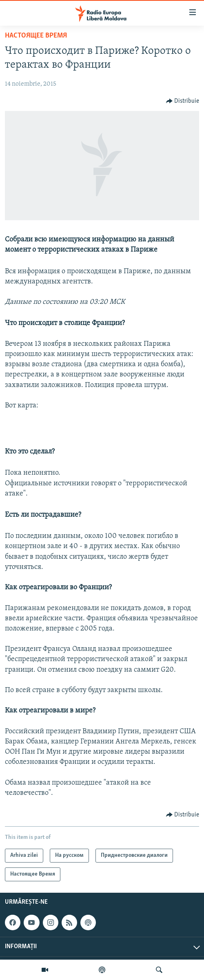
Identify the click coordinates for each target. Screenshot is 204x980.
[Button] (183, 101)
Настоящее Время (36, 36)
